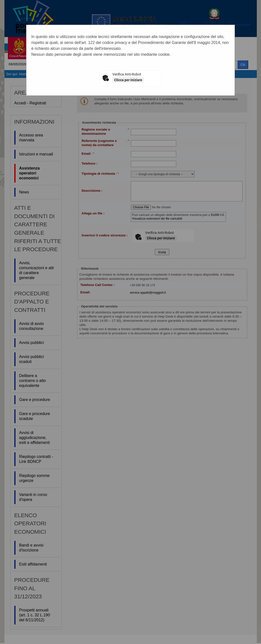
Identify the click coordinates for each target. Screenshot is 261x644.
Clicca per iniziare (128, 80)
